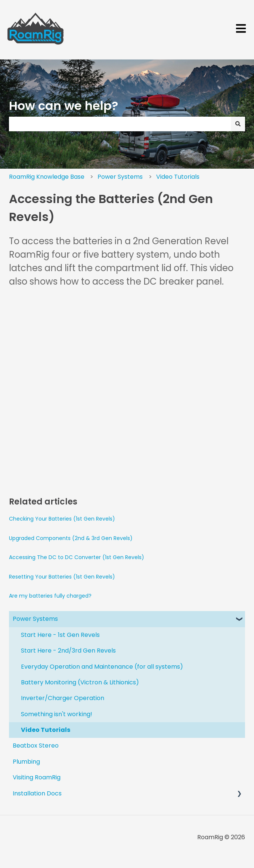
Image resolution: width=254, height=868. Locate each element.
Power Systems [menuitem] (35, 619)
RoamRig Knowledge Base (47, 177)
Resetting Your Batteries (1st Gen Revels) (62, 577)
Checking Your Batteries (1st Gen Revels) (62, 519)
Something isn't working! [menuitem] (57, 714)
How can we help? (63, 106)
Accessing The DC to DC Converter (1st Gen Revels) (77, 557)
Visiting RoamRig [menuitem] (37, 777)
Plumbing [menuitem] (26, 762)
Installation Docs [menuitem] (37, 793)
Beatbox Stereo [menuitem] (36, 746)
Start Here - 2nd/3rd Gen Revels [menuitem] (68, 651)
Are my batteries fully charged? (50, 596)
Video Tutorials (178, 177)
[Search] (238, 124)
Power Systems (120, 177)
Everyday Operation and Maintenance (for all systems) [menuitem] (102, 667)
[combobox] (120, 124)
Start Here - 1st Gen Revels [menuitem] (60, 635)
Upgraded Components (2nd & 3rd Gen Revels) (71, 538)
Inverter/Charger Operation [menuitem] (63, 698)
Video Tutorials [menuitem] (46, 730)
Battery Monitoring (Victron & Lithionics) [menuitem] (80, 682)
